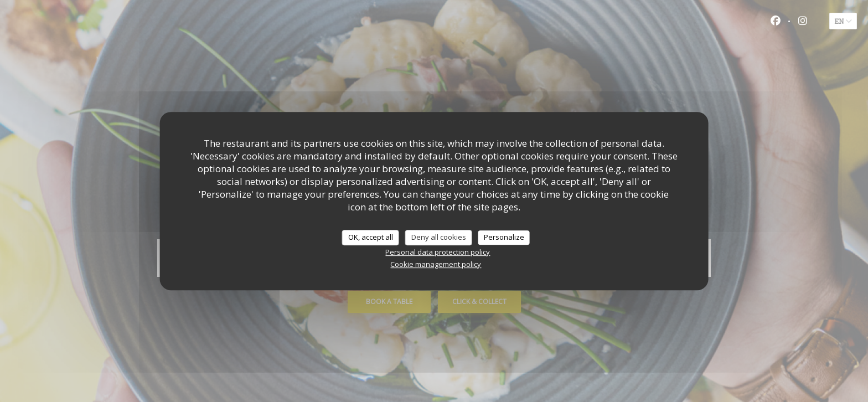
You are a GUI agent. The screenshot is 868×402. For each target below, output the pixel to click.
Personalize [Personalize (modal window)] (504, 237)
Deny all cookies (439, 237)
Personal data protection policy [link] (438, 252)
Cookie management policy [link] (436, 264)
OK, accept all (371, 237)
